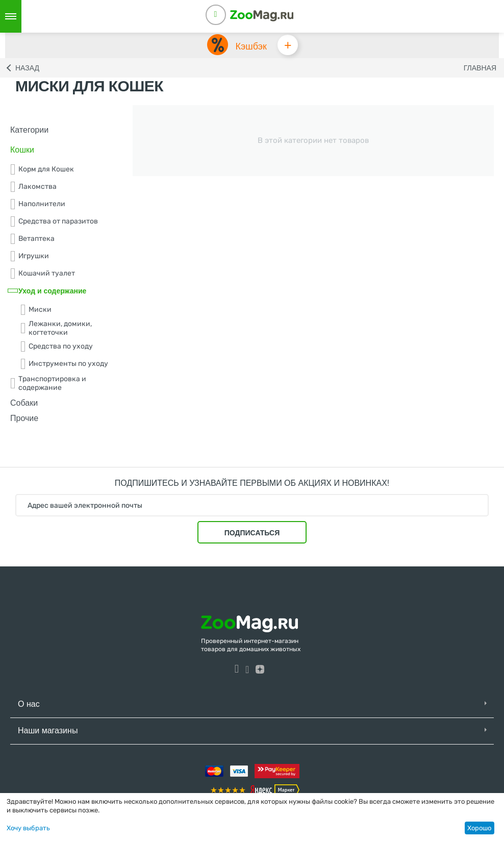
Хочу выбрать (28, 828)
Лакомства (33, 187)
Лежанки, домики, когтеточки (56, 328)
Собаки (24, 403)
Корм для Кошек (42, 169)
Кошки (22, 150)
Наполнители (38, 204)
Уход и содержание (48, 291)
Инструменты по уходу (64, 364)
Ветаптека (32, 239)
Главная (480, 68)
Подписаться (252, 533)
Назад (27, 68)
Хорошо (479, 828)
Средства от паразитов (54, 221)
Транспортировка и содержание (48, 383)
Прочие (24, 419)
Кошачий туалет (43, 274)
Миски (36, 310)
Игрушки (30, 256)
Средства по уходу (57, 347)
